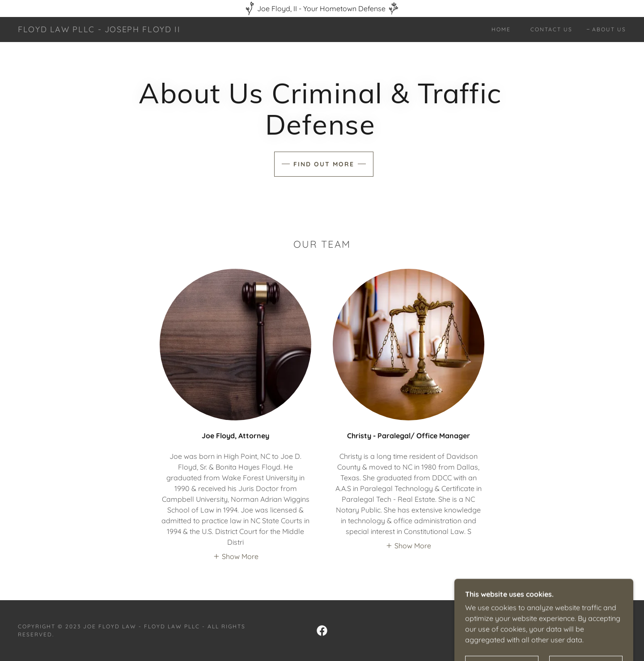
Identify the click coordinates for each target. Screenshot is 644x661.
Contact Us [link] (551, 29)
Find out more (324, 164)
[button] (236, 556)
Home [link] (501, 29)
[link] (99, 30)
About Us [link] (609, 29)
